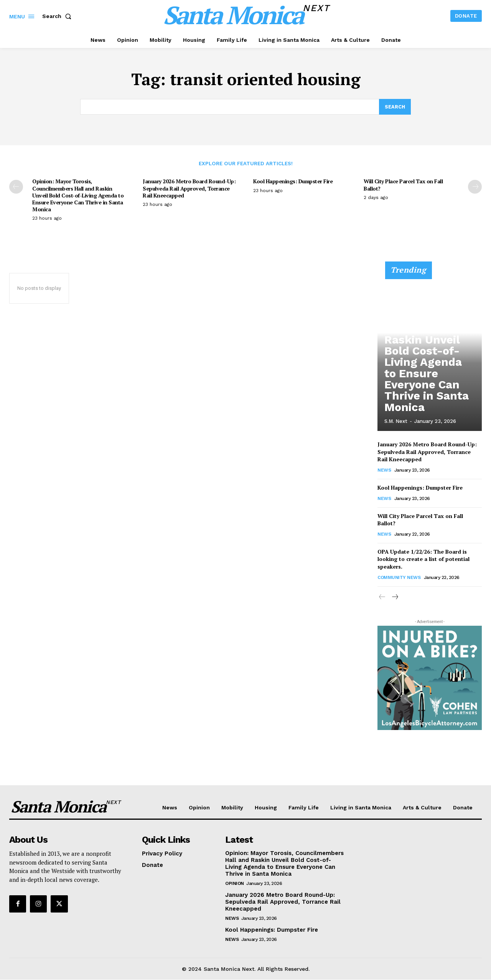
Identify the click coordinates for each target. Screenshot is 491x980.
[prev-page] (16, 187)
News (384, 470)
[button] (58, 16)
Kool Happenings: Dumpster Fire (293, 182)
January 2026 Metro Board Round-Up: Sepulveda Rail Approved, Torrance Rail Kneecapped (189, 188)
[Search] (395, 107)
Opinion (235, 884)
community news (399, 578)
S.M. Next (396, 422)
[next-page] (475, 187)
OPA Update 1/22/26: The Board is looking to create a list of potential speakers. (423, 559)
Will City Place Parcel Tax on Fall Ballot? (403, 185)
